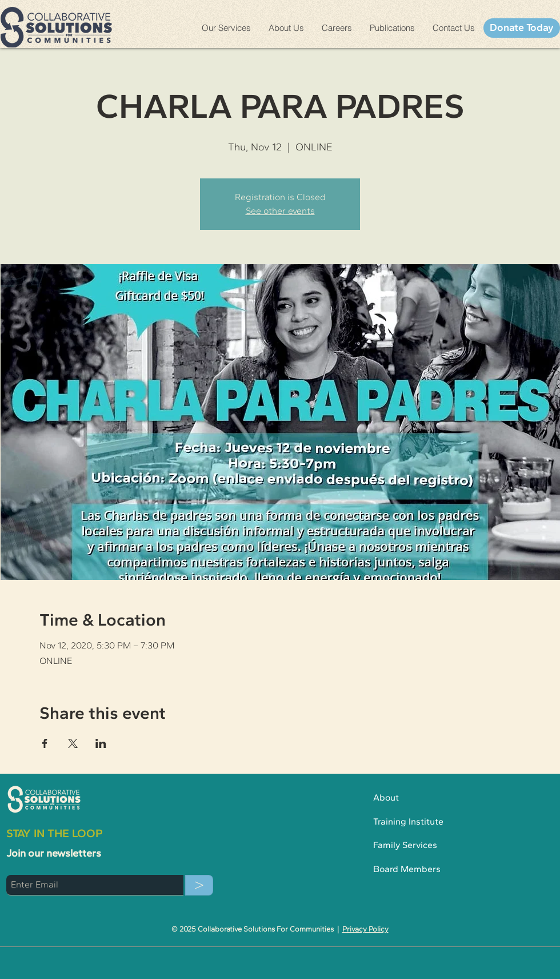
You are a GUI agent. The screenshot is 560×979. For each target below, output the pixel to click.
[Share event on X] (73, 743)
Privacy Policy (365, 929)
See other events (280, 211)
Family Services (405, 845)
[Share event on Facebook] (45, 743)
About (391, 797)
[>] (199, 885)
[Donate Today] (522, 28)
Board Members (407, 869)
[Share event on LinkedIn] (101, 743)
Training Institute (409, 821)
